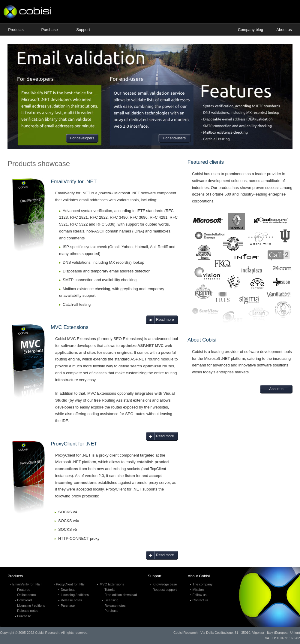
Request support (165, 590)
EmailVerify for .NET (27, 584)
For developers (82, 138)
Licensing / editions (31, 606)
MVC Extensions (112, 584)
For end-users (174, 138)
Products (16, 30)
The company (203, 584)
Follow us (199, 595)
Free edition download (121, 595)
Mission (198, 590)
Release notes (28, 611)
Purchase (50, 30)
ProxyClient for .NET (71, 584)
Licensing (111, 600)
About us (284, 30)
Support (83, 30)
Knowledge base (165, 584)
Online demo (26, 595)
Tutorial (110, 590)
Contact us (201, 600)
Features (24, 590)
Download (24, 600)
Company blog (250, 30)
